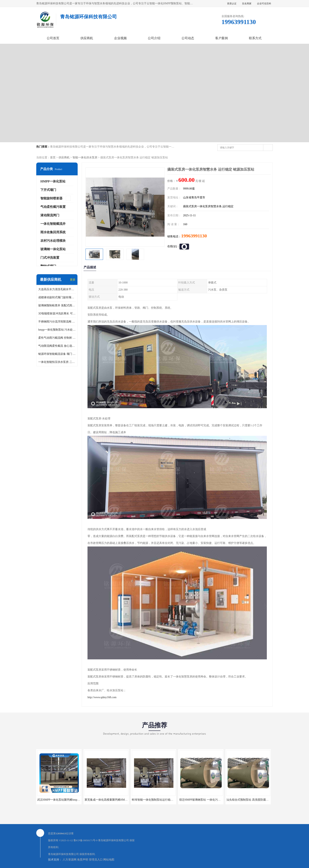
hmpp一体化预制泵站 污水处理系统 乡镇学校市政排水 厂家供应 (57, 330)
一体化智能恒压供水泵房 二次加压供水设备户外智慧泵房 (57, 362)
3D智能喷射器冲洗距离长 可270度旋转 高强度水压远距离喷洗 (57, 314)
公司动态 (188, 38)
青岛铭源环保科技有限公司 (114, 840)
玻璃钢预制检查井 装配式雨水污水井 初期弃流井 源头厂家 (57, 305)
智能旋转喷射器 (51, 198)
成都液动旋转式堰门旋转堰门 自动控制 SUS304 (57, 297)
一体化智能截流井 (53, 224)
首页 (53, 158)
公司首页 (53, 38)
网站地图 (109, 860)
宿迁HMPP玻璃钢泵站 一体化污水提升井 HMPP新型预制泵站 (216, 800)
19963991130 (194, 236)
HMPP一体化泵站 (53, 181)
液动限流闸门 (50, 215)
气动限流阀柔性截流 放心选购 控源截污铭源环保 (57, 346)
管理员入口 (96, 860)
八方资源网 (70, 860)
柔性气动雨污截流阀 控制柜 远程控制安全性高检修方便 (57, 338)
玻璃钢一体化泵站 (53, 249)
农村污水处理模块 (53, 241)
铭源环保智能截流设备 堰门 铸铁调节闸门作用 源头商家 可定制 (57, 354)
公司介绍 (154, 38)
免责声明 (83, 860)
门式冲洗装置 (50, 258)
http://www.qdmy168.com (102, 697)
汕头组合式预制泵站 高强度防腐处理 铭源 (252, 800)
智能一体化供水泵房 (85, 158)
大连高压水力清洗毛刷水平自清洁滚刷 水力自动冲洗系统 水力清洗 (57, 289)
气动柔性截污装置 (53, 207)
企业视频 (120, 38)
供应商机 (87, 38)
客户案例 (222, 38)
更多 (73, 280)
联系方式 (255, 38)
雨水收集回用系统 (53, 232)
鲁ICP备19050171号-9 (86, 840)
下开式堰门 (48, 190)
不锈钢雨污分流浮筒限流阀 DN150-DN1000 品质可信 (57, 322)
